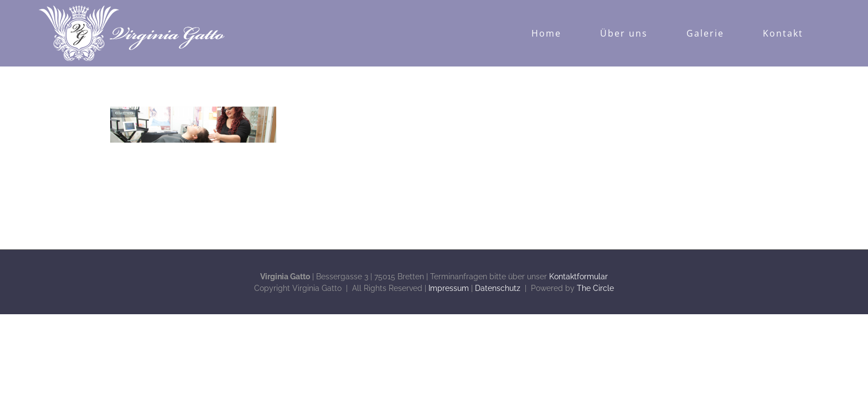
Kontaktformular (578, 277)
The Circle (595, 288)
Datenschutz (498, 288)
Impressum (449, 288)
